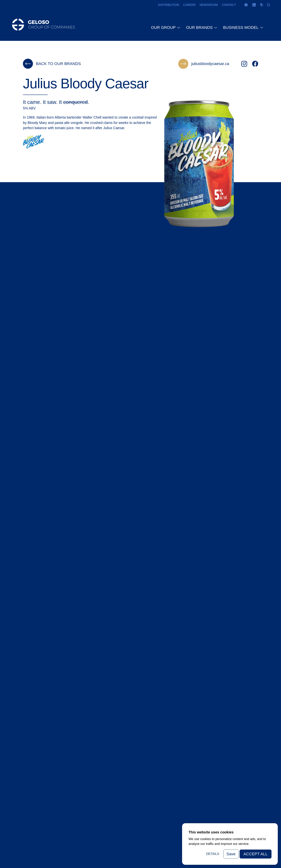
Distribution (169, 5)
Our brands (200, 29)
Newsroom (209, 5)
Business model (241, 29)
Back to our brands (52, 64)
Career (189, 5)
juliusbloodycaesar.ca (204, 64)
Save (231, 854)
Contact (229, 5)
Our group (164, 29)
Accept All (256, 854)
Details (213, 854)
